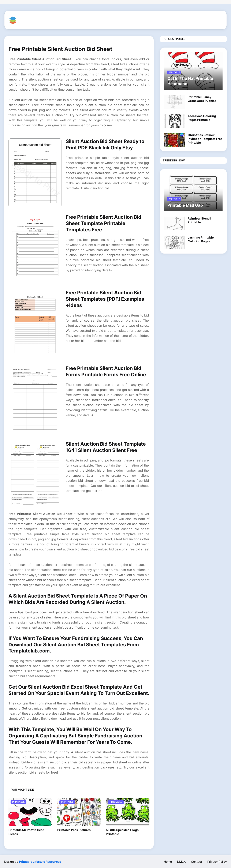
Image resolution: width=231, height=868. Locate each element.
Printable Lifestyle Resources (40, 862)
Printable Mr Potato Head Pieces (26, 832)
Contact (197, 862)
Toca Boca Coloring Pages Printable (202, 118)
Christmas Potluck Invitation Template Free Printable (205, 139)
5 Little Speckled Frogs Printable (122, 832)
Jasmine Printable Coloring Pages (201, 239)
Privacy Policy (217, 862)
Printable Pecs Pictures (74, 830)
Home (168, 862)
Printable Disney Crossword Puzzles (202, 99)
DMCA (181, 862)
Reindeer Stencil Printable (199, 220)
